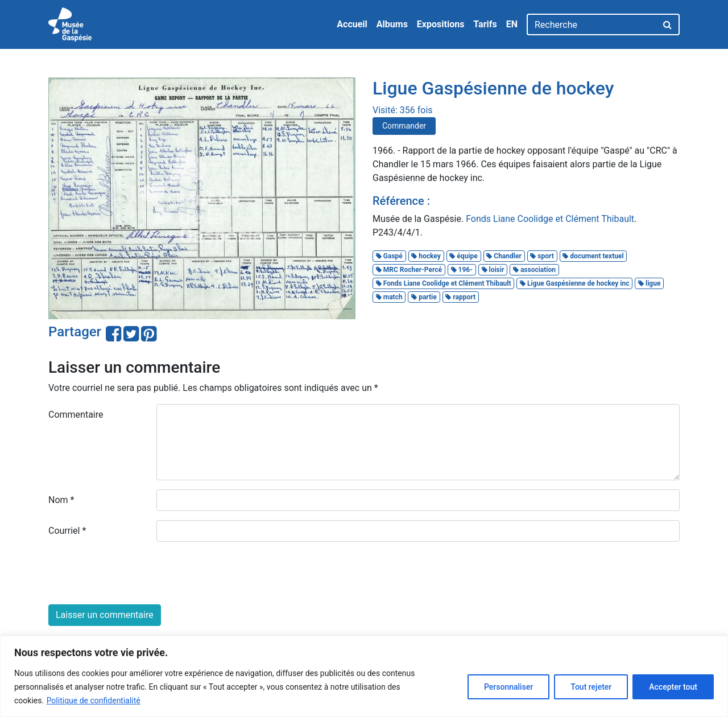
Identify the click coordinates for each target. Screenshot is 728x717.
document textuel (593, 256)
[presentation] (135, 573)
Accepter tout (673, 687)
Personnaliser (508, 687)
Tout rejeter (591, 687)
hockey (426, 256)
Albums (392, 24)
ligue (649, 283)
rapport (460, 297)
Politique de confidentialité (94, 700)
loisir (493, 270)
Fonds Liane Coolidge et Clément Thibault (550, 219)
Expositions (441, 24)
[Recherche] (592, 24)
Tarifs (485, 24)
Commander (404, 126)
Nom (61, 500)
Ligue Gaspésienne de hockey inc (574, 283)
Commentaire (76, 415)
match (389, 297)
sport (542, 256)
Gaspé (389, 256)
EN (512, 24)
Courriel (67, 531)
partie (424, 297)
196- (462, 270)
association (534, 270)
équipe (463, 256)
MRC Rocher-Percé (409, 270)
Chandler (504, 256)
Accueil (352, 24)
